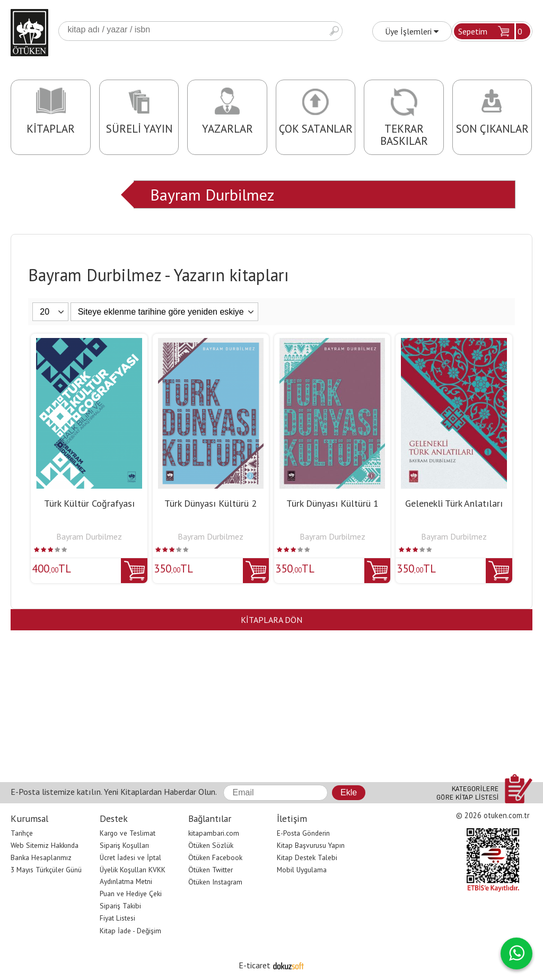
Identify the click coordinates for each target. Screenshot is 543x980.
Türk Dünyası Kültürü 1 (332, 503)
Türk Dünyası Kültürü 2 (211, 503)
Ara (334, 31)
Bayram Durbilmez (212, 194)
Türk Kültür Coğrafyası (89, 503)
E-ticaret (255, 965)
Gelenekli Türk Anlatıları (454, 503)
